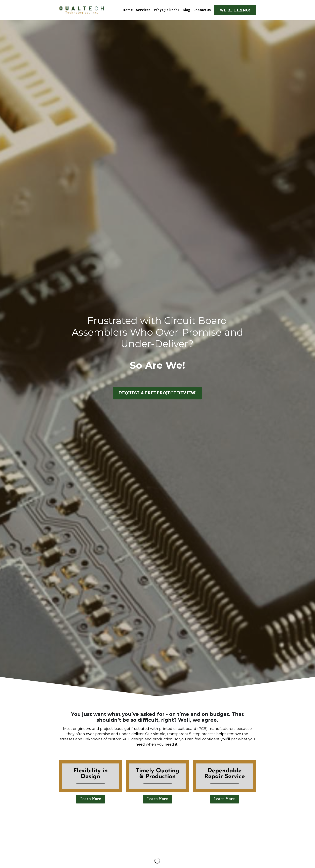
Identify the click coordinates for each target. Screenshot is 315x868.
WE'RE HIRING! (235, 10)
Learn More (91, 799)
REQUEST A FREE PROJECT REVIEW (157, 393)
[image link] (82, 10)
